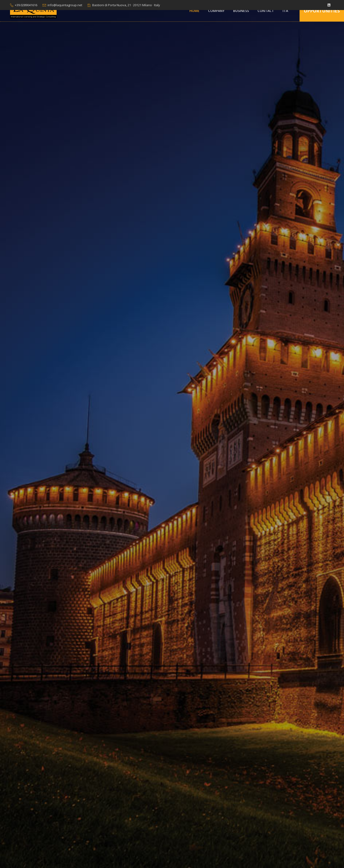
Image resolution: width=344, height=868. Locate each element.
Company (216, 11)
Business (241, 11)
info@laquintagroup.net (65, 5)
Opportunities (322, 11)
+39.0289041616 (26, 5)
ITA (285, 11)
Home (194, 11)
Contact (266, 11)
